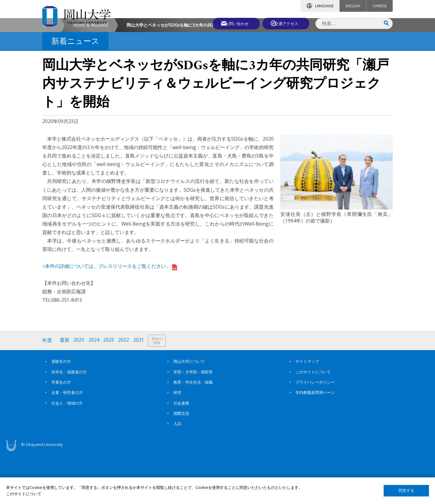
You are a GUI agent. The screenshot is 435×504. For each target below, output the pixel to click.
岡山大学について (189, 413)
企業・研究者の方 (67, 444)
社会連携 (181, 454)
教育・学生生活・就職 (193, 433)
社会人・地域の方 (67, 454)
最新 (65, 392)
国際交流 (181, 464)
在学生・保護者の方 (69, 423)
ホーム (49, 77)
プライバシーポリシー (315, 433)
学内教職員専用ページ (315, 444)
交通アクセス (287, 23)
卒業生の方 (61, 433)
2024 (95, 392)
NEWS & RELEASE (91, 77)
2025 (79, 392)
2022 (125, 392)
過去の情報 (158, 392)
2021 (140, 392)
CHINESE (380, 6)
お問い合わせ (234, 23)
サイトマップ (307, 413)
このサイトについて (313, 423)
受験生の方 (61, 413)
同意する (406, 491)
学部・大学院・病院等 (193, 423)
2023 (110, 392)
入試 (177, 475)
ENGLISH (353, 6)
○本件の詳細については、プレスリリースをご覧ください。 (110, 318)
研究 (177, 444)
